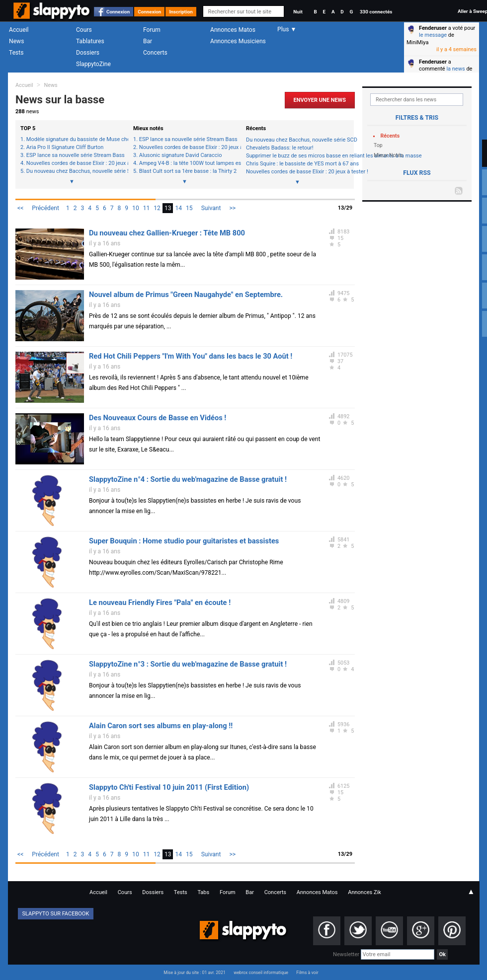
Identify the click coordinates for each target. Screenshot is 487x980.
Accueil (19, 30)
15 (189, 208)
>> (232, 208)
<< (20, 208)
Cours (84, 30)
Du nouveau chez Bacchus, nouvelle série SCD (75, 171)
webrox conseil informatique (261, 973)
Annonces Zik (365, 892)
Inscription (181, 12)
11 (147, 208)
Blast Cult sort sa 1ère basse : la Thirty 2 (188, 171)
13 (168, 208)
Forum (152, 30)
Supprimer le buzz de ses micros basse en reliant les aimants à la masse (297, 156)
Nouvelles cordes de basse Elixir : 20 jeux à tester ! (75, 163)
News (16, 41)
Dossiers (88, 53)
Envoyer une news (320, 100)
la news (455, 69)
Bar (148, 41)
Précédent (45, 208)
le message (433, 35)
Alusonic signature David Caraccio (181, 155)
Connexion (118, 12)
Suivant (211, 208)
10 (136, 208)
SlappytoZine (93, 64)
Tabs (203, 892)
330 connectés (376, 12)
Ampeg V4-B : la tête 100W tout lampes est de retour (188, 163)
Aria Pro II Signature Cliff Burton (65, 148)
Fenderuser (433, 28)
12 (157, 208)
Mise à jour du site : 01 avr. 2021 (194, 973)
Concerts (155, 53)
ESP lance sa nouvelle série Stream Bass (75, 155)
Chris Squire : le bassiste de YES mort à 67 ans (297, 164)
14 (178, 208)
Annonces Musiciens (238, 41)
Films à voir (307, 973)
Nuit (298, 12)
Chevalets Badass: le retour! (280, 148)
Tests (16, 53)
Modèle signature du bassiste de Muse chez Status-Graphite (75, 140)
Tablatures (90, 41)
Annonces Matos (233, 30)
